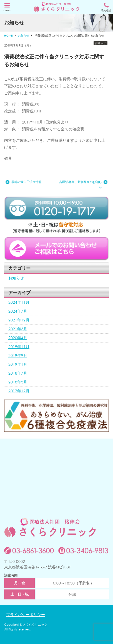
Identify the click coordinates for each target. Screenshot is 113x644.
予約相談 (106, 7)
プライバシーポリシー (26, 615)
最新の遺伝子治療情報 (24, 182)
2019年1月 (18, 364)
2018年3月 (18, 382)
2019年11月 (19, 347)
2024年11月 (19, 302)
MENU (7, 7)
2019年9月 (18, 355)
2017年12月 (19, 391)
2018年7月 (18, 373)
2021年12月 (19, 320)
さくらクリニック (35, 625)
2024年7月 (18, 311)
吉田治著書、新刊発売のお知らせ (83, 185)
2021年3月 (18, 329)
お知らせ (101, 43)
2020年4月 (18, 338)
